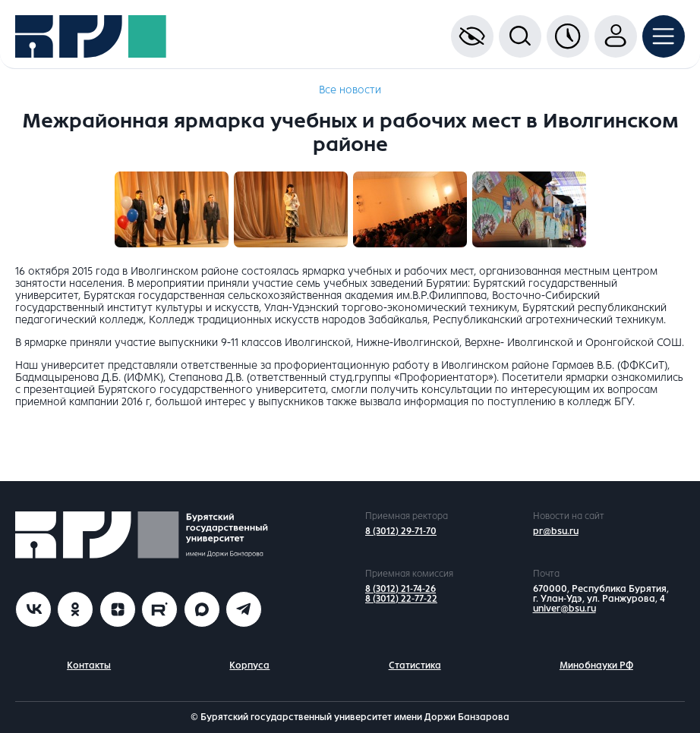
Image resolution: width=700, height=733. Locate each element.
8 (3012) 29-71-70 (401, 531)
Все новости (350, 90)
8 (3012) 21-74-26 (400, 589)
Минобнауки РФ (596, 665)
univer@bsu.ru (564, 609)
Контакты (89, 665)
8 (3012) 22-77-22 (401, 599)
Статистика (415, 665)
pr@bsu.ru (556, 531)
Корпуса (249, 665)
